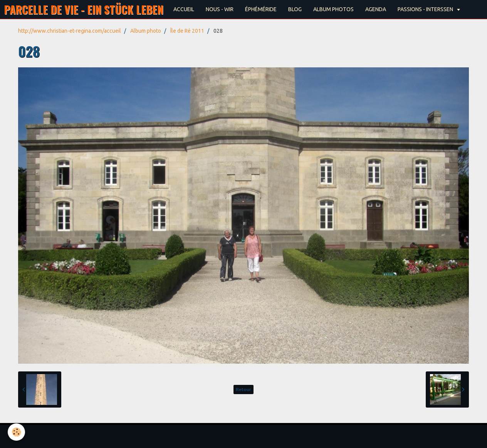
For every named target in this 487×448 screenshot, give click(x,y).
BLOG (295, 9)
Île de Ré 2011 (187, 31)
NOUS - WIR (220, 9)
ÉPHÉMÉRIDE (261, 9)
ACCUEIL (184, 9)
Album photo (146, 31)
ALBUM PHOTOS (333, 9)
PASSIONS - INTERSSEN (426, 9)
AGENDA (376, 9)
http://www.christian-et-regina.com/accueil (70, 31)
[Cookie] (16, 432)
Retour (243, 389)
